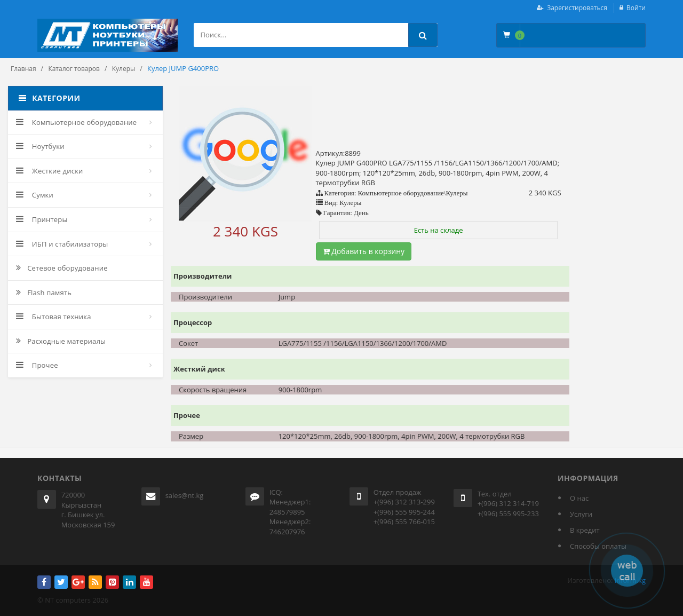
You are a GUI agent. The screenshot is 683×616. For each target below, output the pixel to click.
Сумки (35, 195)
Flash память (44, 293)
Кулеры (124, 69)
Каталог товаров (74, 69)
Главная (23, 69)
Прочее (37, 365)
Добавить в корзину (364, 251)
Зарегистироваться (577, 8)
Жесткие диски (50, 171)
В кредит (585, 530)
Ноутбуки (40, 146)
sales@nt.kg (185, 495)
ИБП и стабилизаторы (62, 244)
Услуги (581, 514)
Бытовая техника (54, 317)
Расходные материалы (61, 341)
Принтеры (42, 219)
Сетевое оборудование (62, 268)
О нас (579, 498)
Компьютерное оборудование (76, 122)
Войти (636, 8)
